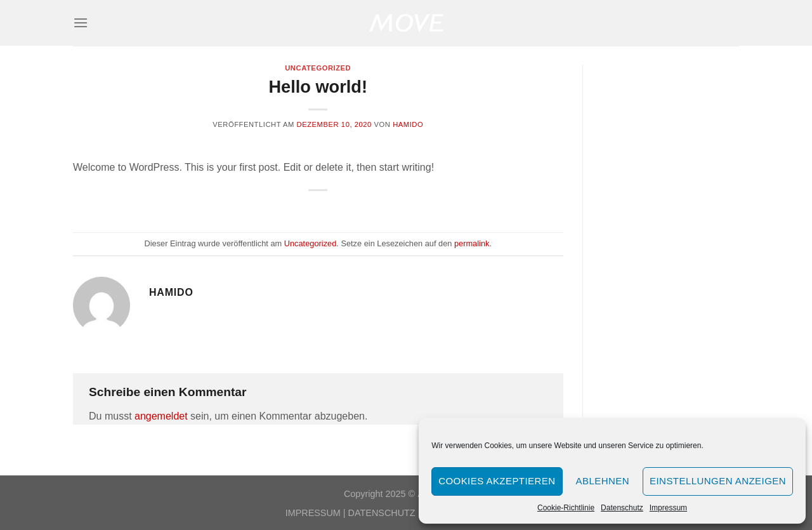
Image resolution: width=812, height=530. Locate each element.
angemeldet (161, 416)
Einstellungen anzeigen (718, 481)
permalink (472, 243)
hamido (408, 124)
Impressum (668, 508)
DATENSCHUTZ (382, 513)
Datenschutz (622, 508)
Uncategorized (318, 68)
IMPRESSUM (313, 513)
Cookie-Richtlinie (566, 508)
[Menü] (81, 23)
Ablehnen (603, 481)
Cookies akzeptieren (497, 481)
